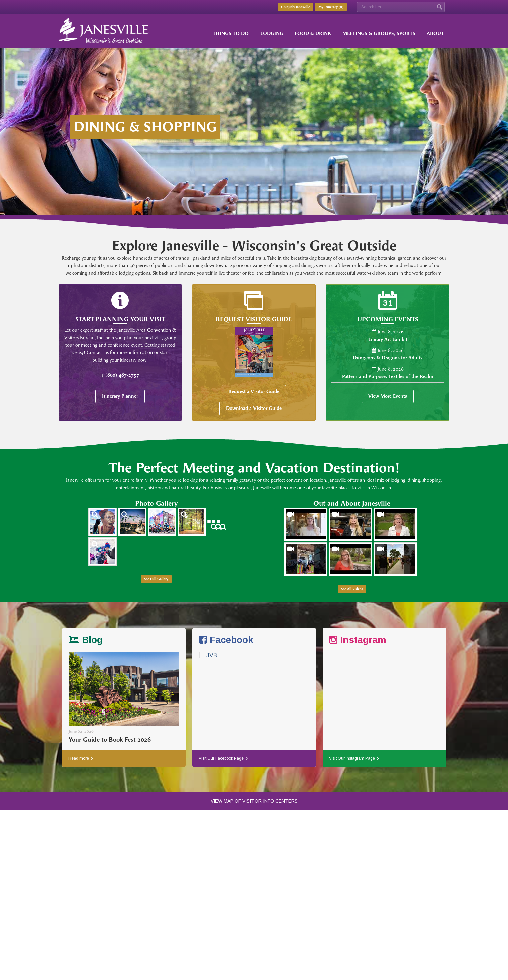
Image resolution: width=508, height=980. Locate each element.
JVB (212, 655)
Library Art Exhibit (388, 340)
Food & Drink (313, 34)
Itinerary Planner (120, 396)
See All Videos (352, 589)
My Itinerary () (331, 7)
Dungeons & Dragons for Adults (388, 358)
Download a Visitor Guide (254, 408)
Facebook (226, 640)
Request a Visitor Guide (254, 392)
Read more (81, 758)
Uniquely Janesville (295, 7)
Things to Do (231, 34)
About (435, 34)
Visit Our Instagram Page (354, 758)
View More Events (388, 396)
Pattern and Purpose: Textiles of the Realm (388, 377)
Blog (86, 640)
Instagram (358, 640)
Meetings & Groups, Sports (379, 34)
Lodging (272, 34)
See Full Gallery (156, 579)
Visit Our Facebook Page (223, 758)
